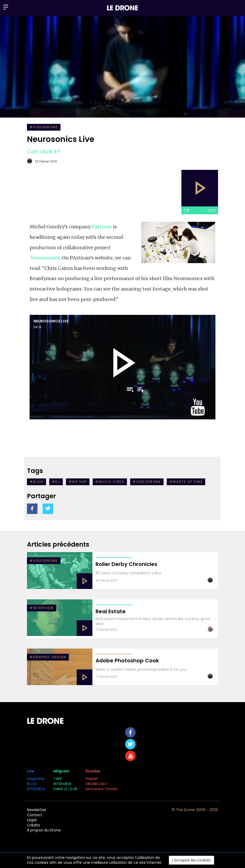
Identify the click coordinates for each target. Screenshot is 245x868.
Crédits (34, 825)
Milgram (61, 771)
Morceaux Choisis (102, 789)
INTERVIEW (36, 789)
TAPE (58, 779)
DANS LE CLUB (65, 789)
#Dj (56, 482)
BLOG (32, 784)
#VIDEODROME (44, 127)
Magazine (36, 779)
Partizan (102, 227)
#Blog (37, 482)
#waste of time (186, 482)
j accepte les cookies (191, 860)
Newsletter (37, 810)
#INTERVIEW (42, 608)
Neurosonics (45, 258)
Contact (35, 815)
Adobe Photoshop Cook (127, 661)
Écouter (93, 771)
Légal (32, 820)
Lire (30, 771)
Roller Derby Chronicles (126, 564)
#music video (110, 482)
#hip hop (78, 482)
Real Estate (111, 611)
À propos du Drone (44, 830)
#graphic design (48, 657)
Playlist (92, 779)
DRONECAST (96, 784)
